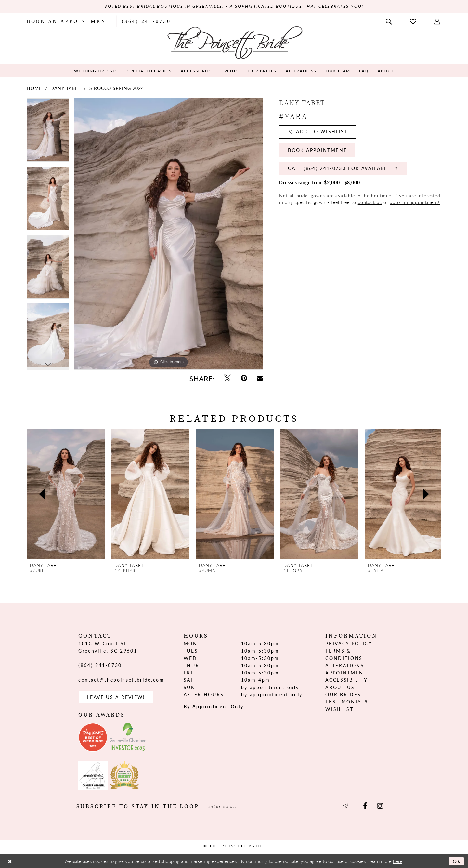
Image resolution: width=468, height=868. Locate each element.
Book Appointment (318, 151)
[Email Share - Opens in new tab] (260, 378)
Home (34, 88)
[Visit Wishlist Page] (414, 21)
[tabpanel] (48, 132)
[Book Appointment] (69, 21)
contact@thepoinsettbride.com (121, 680)
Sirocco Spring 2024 (117, 88)
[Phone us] (146, 21)
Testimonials (347, 702)
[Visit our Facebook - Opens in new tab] (365, 806)
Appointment (346, 673)
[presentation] (66, 494)
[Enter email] (279, 806)
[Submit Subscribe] (346, 806)
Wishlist (339, 709)
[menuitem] (69, 21)
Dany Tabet (65, 88)
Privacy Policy (349, 644)
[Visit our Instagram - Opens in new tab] (380, 806)
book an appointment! (415, 203)
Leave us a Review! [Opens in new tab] (116, 697)
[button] (438, 21)
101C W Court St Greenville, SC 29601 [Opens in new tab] (108, 647)
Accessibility (347, 680)
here (398, 861)
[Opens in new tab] (93, 738)
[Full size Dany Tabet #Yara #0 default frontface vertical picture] (168, 234)
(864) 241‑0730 (100, 665)
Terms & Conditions (344, 654)
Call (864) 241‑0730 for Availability (344, 169)
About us (340, 687)
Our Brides (343, 694)
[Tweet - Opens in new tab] (227, 378)
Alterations (345, 665)
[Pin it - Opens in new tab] (244, 378)
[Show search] (389, 21)
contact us (370, 203)
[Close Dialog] (10, 861)
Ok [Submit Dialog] (457, 861)
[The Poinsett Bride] (234, 42)
